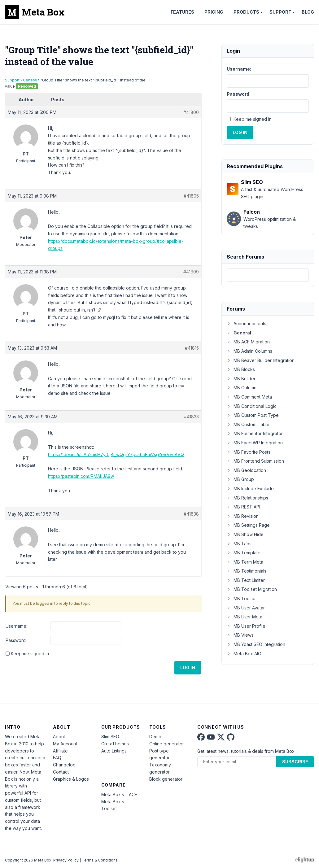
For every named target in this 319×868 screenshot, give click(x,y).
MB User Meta (245, 617)
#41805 (191, 196)
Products (246, 12)
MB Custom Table (248, 424)
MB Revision (243, 516)
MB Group (240, 479)
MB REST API (243, 507)
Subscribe (295, 762)
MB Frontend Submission (255, 461)
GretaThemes (115, 744)
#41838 (191, 514)
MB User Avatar (246, 608)
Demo (155, 737)
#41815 (192, 348)
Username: (16, 626)
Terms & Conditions (100, 860)
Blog (308, 12)
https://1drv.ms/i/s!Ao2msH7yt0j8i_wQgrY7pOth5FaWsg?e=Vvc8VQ (116, 454)
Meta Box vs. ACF (119, 794)
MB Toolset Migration (252, 589)
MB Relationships (247, 498)
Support (280, 12)
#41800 (191, 112)
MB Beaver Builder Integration (261, 360)
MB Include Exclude (250, 489)
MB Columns (243, 388)
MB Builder (241, 379)
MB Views (240, 635)
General (30, 80)
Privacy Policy (66, 860)
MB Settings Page (248, 525)
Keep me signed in (30, 654)
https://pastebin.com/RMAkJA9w (81, 476)
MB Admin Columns (249, 351)
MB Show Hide (245, 534)
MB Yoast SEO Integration (256, 644)
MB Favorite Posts (249, 452)
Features (182, 12)
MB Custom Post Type (253, 415)
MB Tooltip (241, 598)
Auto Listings (114, 751)
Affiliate (60, 751)
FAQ (57, 758)
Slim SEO (110, 737)
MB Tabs (239, 544)
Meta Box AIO (244, 654)
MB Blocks (241, 369)
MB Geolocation (246, 470)
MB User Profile (246, 626)
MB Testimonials (247, 571)
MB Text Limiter (246, 580)
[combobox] (268, 275)
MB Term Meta (245, 562)
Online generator (167, 744)
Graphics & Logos (71, 779)
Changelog (64, 765)
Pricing (214, 12)
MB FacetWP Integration (255, 443)
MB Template (244, 553)
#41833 (191, 417)
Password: (16, 640)
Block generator (166, 779)
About (59, 737)
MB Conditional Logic (252, 406)
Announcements (247, 323)
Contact (61, 772)
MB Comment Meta (249, 397)
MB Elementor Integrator (255, 433)
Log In (188, 667)
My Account (65, 744)
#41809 (191, 272)
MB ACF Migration (248, 342)
